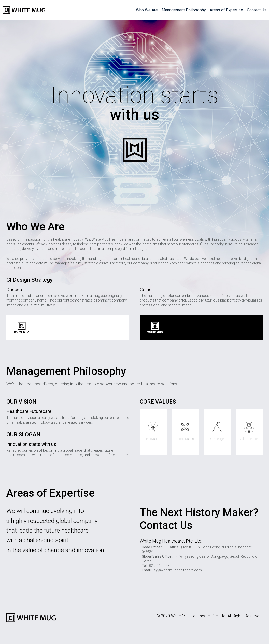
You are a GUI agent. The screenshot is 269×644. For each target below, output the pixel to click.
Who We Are (147, 10)
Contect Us (257, 10)
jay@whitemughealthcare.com (177, 570)
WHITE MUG (24, 10)
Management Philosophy (184, 10)
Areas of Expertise (226, 10)
